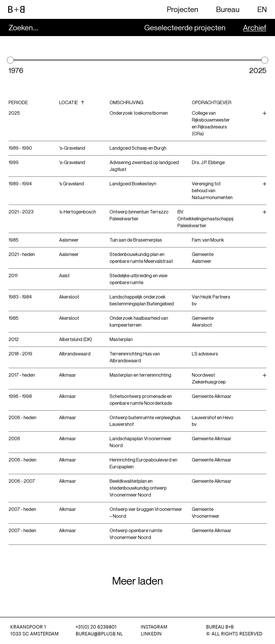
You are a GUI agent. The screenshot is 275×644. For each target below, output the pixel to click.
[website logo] (16, 9)
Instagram (154, 627)
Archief (255, 28)
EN (262, 9)
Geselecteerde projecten (185, 28)
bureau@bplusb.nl (99, 634)
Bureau (228, 9)
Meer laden (138, 581)
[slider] (10, 60)
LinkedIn (151, 634)
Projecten (183, 9)
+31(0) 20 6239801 (96, 627)
